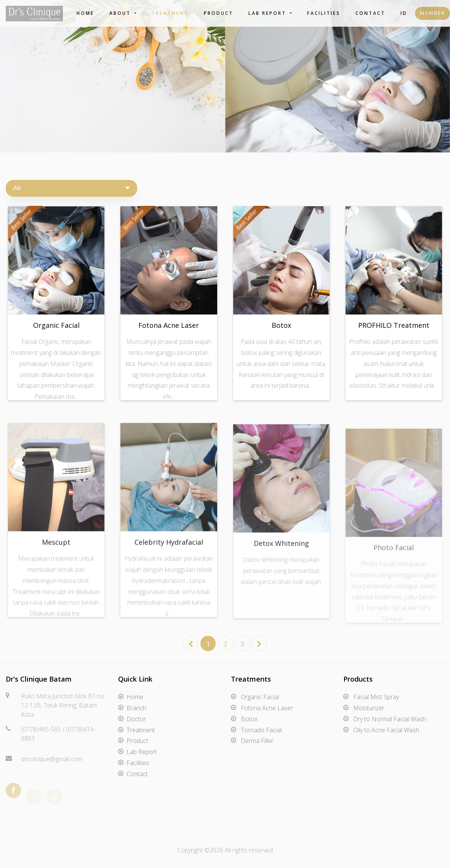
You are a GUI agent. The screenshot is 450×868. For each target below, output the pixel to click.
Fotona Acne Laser (169, 325)
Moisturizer (369, 708)
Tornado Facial (261, 730)
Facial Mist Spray (376, 697)
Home (85, 13)
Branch (136, 708)
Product (219, 13)
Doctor (136, 719)
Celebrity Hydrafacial (169, 547)
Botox (281, 325)
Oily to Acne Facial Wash (386, 730)
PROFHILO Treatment (394, 325)
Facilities (324, 13)
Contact (370, 13)
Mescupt (56, 547)
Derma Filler (257, 741)
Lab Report (268, 13)
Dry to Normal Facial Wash (390, 719)
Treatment (170, 13)
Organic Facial (56, 325)
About (121, 13)
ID (404, 13)
